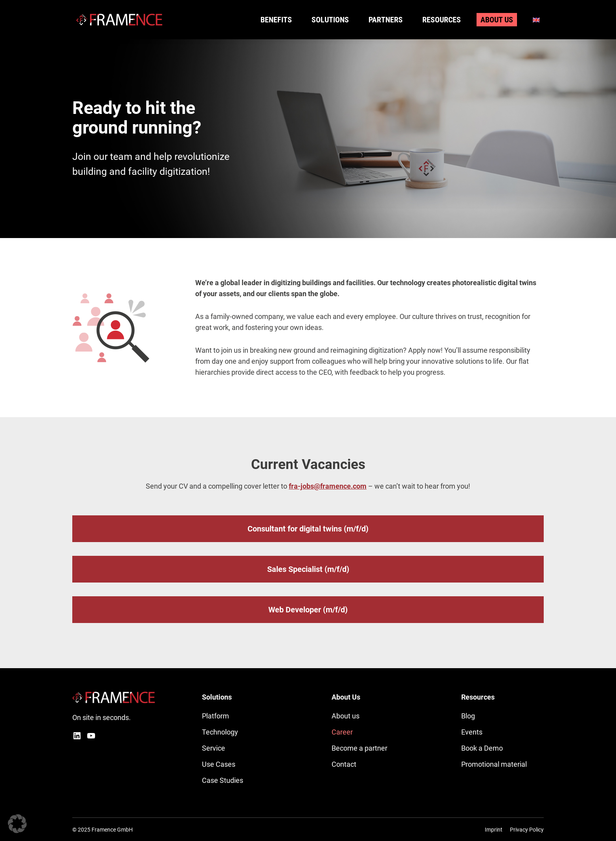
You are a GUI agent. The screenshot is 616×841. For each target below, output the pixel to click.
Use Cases (219, 764)
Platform (215, 716)
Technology (220, 732)
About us (346, 716)
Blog (468, 716)
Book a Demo (482, 748)
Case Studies (223, 780)
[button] (17, 824)
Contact (344, 764)
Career (342, 732)
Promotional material (494, 764)
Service (214, 748)
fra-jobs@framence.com (328, 486)
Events (472, 732)
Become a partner (359, 748)
